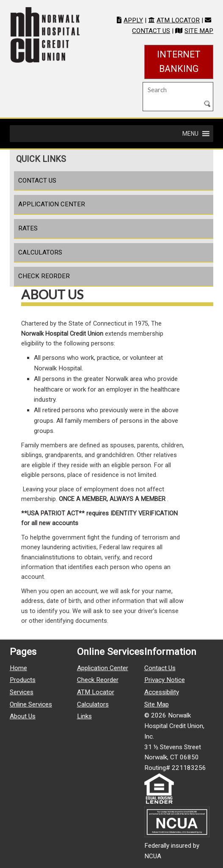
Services (22, 692)
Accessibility (162, 692)
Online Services (31, 704)
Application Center (52, 204)
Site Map (199, 31)
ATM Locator (178, 20)
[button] (190, 134)
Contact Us (151, 31)
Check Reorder (44, 276)
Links (84, 716)
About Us (23, 716)
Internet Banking (185, 62)
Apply (133, 20)
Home (18, 668)
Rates (28, 228)
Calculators (40, 252)
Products (23, 680)
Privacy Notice (165, 680)
